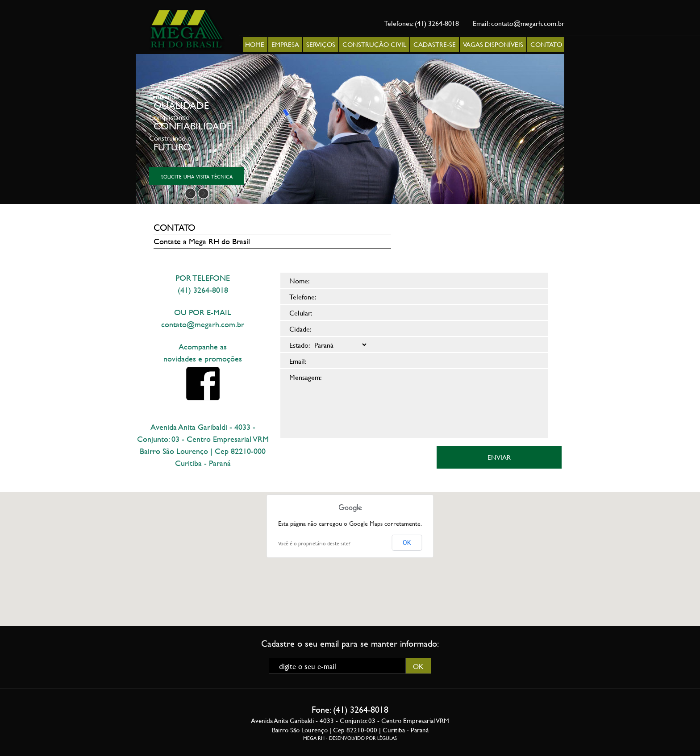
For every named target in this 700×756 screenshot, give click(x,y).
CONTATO (546, 44)
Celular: (301, 313)
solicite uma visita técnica (197, 176)
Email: (298, 361)
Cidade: (300, 329)
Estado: (300, 345)
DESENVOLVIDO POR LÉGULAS (363, 738)
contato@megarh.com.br (528, 23)
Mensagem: (306, 377)
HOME (255, 44)
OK (407, 543)
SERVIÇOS (321, 44)
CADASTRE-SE (435, 44)
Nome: (300, 280)
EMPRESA (285, 44)
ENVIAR (499, 457)
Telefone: (303, 297)
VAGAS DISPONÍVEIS (493, 44)
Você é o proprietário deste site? (314, 543)
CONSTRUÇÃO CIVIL (374, 44)
